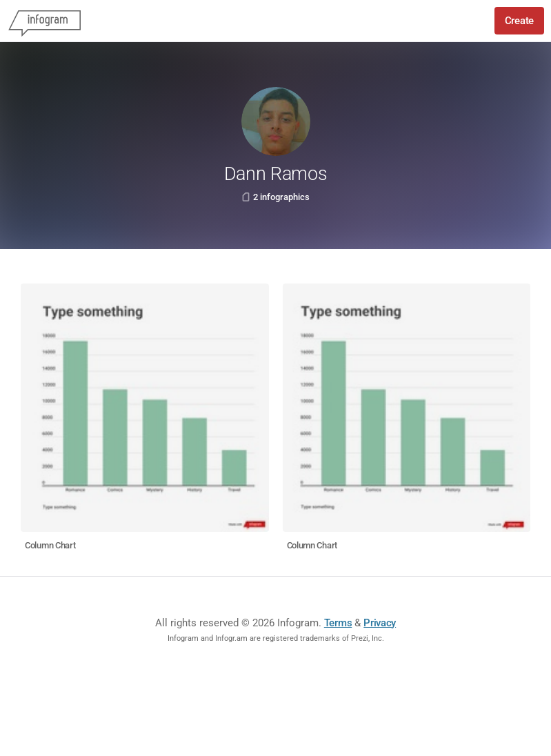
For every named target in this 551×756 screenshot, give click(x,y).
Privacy (380, 623)
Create (519, 21)
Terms (338, 623)
